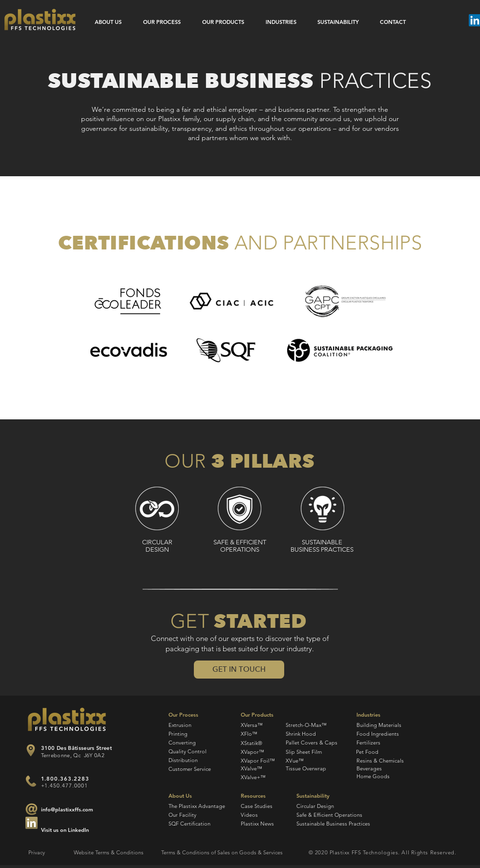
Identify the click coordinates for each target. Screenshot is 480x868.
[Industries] (388, 715)
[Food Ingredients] (388, 734)
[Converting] (191, 743)
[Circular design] (157, 509)
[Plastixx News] (263, 824)
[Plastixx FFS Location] (31, 750)
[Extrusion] (191, 725)
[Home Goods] (392, 777)
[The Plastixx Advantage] (197, 806)
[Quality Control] (188, 752)
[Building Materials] (388, 725)
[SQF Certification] (191, 824)
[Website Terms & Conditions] (109, 853)
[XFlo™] (249, 734)
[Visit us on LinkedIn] (67, 830)
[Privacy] (46, 853)
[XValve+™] (254, 777)
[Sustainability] (319, 796)
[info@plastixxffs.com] (67, 810)
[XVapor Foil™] (258, 761)
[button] (239, 670)
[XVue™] (314, 761)
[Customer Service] (190, 769)
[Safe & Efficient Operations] (329, 815)
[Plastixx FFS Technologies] (40, 20)
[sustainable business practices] (323, 509)
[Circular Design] (319, 806)
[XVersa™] (252, 725)
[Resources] (263, 796)
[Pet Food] (387, 752)
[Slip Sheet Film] (314, 752)
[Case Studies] (263, 806)
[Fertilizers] (388, 743)
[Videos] (263, 815)
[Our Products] (260, 715)
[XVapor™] (253, 752)
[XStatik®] (252, 743)
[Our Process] (191, 715)
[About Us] (191, 796)
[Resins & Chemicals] (388, 761)
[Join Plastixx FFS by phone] (31, 781)
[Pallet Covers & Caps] (312, 743)
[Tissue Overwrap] (314, 769)
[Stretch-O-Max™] (306, 725)
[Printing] (191, 734)
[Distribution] (191, 760)
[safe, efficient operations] (240, 509)
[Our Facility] (191, 815)
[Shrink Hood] (309, 734)
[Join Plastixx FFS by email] (31, 823)
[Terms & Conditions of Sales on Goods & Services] (222, 853)
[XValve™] (252, 769)
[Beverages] (392, 769)
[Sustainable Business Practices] (333, 824)
